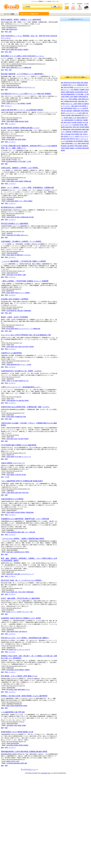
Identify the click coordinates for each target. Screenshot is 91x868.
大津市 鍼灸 (17, 574)
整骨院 (11, 29)
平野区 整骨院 (17, 725)
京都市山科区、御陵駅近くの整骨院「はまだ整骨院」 (20, 168)
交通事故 (30, 201)
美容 (2, 106)
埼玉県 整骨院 (10, 311)
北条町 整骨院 (17, 690)
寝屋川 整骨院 (10, 706)
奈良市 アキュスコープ (24, 612)
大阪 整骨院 (10, 725)
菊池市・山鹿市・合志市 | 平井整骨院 (14, 317)
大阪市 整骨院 (10, 255)
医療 (2, 32)
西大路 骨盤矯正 (19, 670)
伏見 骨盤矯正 (21, 103)
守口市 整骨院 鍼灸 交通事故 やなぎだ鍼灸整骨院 (19, 445)
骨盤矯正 (27, 670)
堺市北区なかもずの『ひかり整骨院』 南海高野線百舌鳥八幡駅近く (25, 638)
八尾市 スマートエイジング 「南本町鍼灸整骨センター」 (21, 387)
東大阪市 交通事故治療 (21, 217)
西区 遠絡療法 (19, 50)
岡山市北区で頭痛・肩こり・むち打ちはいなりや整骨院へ (22, 580)
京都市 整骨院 (10, 181)
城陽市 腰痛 (21, 532)
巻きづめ (26, 381)
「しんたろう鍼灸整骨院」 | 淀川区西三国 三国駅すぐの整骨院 (23, 261)
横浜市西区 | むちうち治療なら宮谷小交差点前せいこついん (22, 56)
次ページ (32, 770)
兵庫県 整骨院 (10, 201)
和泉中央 (25, 632)
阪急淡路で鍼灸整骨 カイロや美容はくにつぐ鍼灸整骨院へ (23, 74)
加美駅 (24, 725)
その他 (7, 477)
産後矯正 (26, 745)
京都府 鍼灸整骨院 (12, 532)
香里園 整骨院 (19, 706)
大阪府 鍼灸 (10, 235)
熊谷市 (15, 29)
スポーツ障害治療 (30, 532)
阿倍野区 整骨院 (18, 745)
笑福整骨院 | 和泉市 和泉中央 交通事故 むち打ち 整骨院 (21, 618)
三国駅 (24, 275)
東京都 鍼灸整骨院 (12, 161)
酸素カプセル (26, 690)
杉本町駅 (26, 439)
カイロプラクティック (28, 87)
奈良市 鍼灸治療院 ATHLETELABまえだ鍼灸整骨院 (20, 598)
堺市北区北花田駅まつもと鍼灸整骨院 (15, 224)
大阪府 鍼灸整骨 (11, 401)
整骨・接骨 (8, 32)
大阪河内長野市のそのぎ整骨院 (12, 499)
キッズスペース (26, 457)
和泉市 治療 (18, 632)
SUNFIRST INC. (46, 773)
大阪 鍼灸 (9, 87)
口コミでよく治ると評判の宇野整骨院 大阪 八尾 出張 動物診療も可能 (26, 335)
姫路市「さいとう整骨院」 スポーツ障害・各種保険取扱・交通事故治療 (27, 188)
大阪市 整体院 (10, 121)
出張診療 (31, 347)
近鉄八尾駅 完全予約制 (21, 347)
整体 (25, 417)
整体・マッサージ (10, 124)
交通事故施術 (27, 311)
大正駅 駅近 (18, 475)
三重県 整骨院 (10, 493)
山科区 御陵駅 (19, 181)
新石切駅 (31, 217)
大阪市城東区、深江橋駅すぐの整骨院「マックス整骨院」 (22, 241)
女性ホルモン (25, 235)
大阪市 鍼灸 (10, 275)
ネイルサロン (27, 255)
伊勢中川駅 (25, 493)
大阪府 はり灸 (10, 381)
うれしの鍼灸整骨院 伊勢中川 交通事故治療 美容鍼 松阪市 (22, 481)
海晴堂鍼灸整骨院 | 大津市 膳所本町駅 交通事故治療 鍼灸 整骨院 (24, 752)
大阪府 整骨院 (10, 217)
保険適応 (26, 50)
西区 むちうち (19, 68)
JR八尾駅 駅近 (20, 401)
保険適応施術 (30, 512)
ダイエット (8, 106)
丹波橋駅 (28, 103)
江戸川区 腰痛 (21, 161)
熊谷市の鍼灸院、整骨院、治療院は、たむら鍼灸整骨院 (21, 20)
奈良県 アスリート (12, 612)
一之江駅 (28, 161)
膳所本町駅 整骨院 (19, 763)
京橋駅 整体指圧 (19, 121)
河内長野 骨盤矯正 (20, 512)
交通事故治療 (27, 68)
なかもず (27, 650)
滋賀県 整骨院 (10, 293)
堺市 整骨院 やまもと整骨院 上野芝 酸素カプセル (19, 676)
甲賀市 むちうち (19, 293)
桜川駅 (24, 475)
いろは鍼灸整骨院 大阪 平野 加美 (13, 712)
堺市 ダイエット (22, 365)
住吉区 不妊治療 (18, 439)
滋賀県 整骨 (10, 574)
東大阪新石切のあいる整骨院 (11, 207)
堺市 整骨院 (17, 235)
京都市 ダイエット (12, 103)
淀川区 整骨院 (17, 275)
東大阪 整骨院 (10, 139)
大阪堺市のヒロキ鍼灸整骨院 (11, 353)
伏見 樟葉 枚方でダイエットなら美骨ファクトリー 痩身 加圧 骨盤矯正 (26, 94)
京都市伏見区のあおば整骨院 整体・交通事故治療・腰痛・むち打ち (25, 407)
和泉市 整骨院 (19, 381)
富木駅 (29, 365)
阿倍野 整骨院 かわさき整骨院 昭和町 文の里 (17, 732)
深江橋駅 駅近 (19, 255)
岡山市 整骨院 (10, 592)
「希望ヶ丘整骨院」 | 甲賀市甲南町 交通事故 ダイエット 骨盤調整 (25, 281)
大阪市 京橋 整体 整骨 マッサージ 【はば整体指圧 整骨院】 (22, 110)
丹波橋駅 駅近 (19, 417)
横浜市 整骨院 (10, 50)
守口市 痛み (18, 457)
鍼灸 (7, 29)
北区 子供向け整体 (20, 592)
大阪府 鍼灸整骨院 (12, 365)
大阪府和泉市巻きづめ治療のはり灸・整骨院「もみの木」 (22, 371)
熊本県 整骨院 (10, 329)
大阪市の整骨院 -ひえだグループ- (13, 463)
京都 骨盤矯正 (10, 670)
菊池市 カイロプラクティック (23, 329)
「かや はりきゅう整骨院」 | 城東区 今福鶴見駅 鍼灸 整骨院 (23, 539)
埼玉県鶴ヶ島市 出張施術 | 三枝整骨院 (15, 299)
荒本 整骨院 (18, 139)
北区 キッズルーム (19, 650)
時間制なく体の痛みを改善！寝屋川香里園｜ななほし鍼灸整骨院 (24, 696)
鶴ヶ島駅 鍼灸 (19, 311)
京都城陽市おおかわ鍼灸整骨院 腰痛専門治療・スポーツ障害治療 (25, 519)
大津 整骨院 (10, 763)
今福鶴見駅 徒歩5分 (19, 552)
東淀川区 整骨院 (17, 87)
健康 (2, 90)
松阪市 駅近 (18, 493)
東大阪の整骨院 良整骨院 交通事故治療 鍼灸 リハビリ (20, 128)
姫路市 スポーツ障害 (21, 201)
